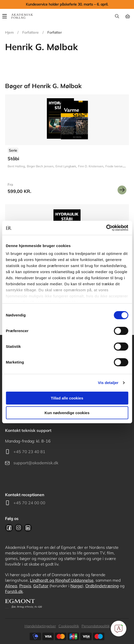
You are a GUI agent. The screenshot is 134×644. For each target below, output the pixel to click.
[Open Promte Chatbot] (119, 629)
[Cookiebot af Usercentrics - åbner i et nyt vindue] (106, 228)
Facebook (9, 528)
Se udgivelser (67, 146)
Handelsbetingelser (40, 626)
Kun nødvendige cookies (67, 413)
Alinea (11, 586)
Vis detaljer (108, 383)
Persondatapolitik (96, 626)
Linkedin (28, 528)
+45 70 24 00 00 (29, 503)
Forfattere (31, 32)
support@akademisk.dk (36, 463)
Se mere (122, 190)
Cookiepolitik (69, 626)
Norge (76, 586)
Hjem (9, 32)
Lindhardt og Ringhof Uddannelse (62, 580)
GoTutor (41, 586)
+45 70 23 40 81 (29, 452)
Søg (117, 16)
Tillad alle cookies (67, 398)
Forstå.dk (14, 591)
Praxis (25, 586)
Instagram (18, 528)
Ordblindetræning (102, 586)
